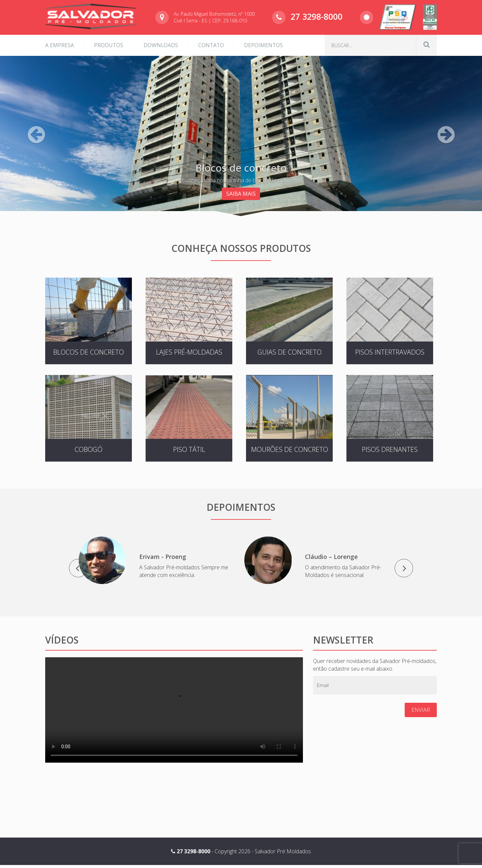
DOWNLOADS (162, 44)
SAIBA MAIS (241, 192)
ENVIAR (421, 712)
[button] (36, 167)
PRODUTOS (109, 44)
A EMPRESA (60, 44)
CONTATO (213, 44)
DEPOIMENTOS (266, 44)
